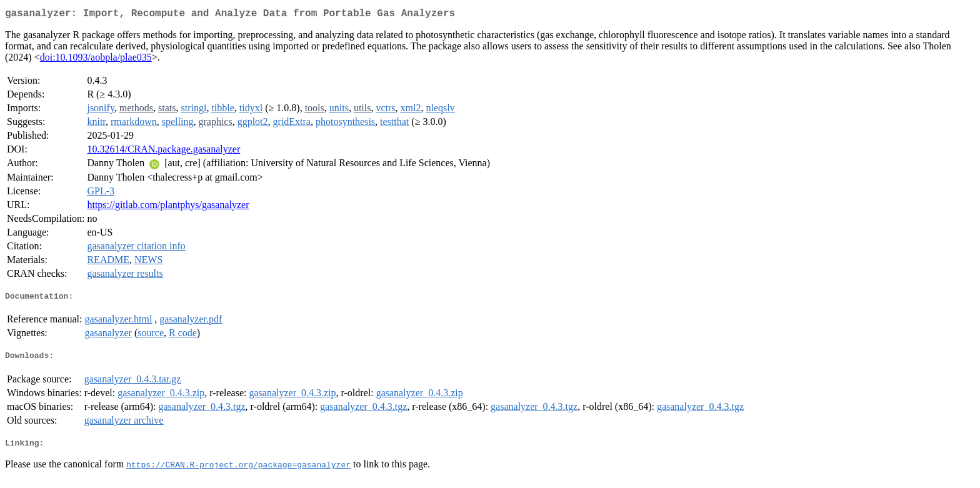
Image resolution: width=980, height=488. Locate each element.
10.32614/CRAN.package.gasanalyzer (163, 152)
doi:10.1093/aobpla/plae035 (96, 60)
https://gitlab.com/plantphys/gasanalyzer (168, 207)
